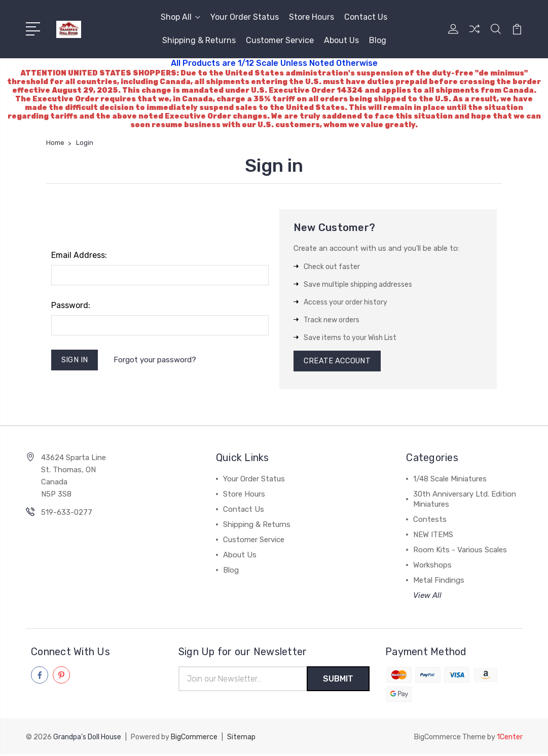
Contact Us (366, 17)
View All (427, 597)
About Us (341, 40)
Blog (378, 40)
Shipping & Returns (199, 40)
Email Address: (79, 255)
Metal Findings (439, 582)
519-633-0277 (67, 514)
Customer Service (280, 40)
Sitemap (241, 739)
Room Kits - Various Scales (460, 551)
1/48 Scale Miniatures (450, 480)
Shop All (180, 17)
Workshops (432, 566)
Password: (71, 305)
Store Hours (312, 17)
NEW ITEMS (433, 536)
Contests (430, 521)
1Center (510, 739)
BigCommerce (194, 739)
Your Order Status (245, 17)
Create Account (338, 362)
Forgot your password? (156, 360)
